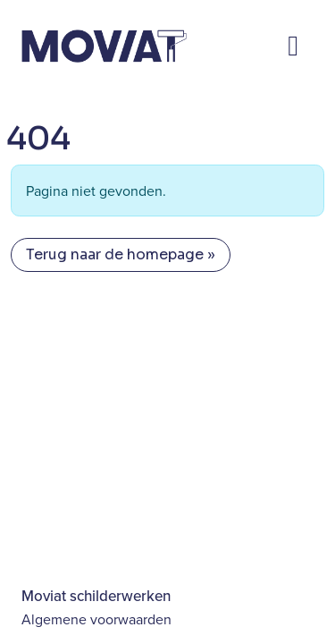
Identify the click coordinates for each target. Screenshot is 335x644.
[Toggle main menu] (293, 46)
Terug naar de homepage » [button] (121, 254)
